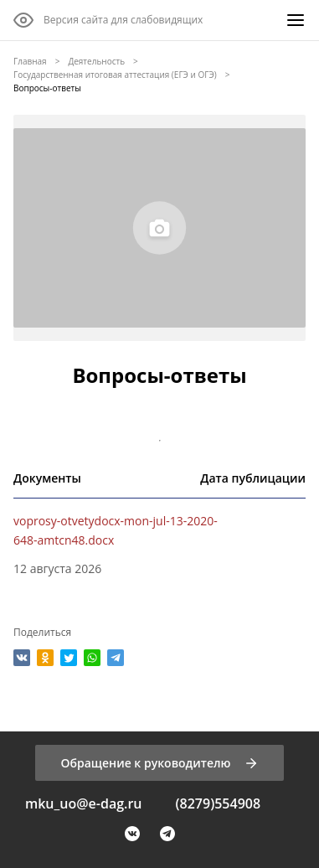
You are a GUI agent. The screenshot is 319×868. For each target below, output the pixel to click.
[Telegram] (167, 834)
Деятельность (96, 61)
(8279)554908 (218, 803)
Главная (30, 61)
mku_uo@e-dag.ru (84, 803)
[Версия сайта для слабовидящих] (108, 20)
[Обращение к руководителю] (159, 763)
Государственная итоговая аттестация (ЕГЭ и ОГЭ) (115, 75)
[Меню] (296, 20)
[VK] (132, 834)
